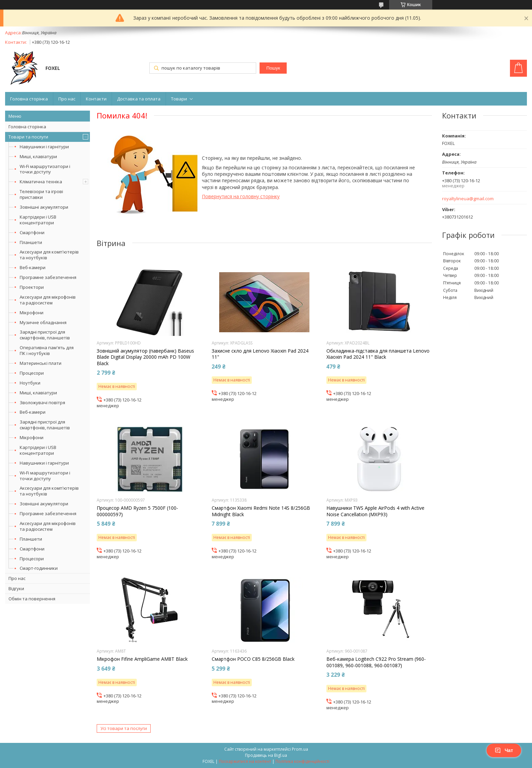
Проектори (32, 287)
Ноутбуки (30, 383)
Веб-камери (33, 267)
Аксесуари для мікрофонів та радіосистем (48, 300)
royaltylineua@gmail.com (468, 199)
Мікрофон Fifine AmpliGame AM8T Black (142, 659)
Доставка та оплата (139, 99)
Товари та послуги (28, 137)
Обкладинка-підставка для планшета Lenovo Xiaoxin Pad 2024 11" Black (378, 354)
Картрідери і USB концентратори (38, 220)
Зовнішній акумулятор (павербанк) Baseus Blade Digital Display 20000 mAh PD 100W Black (145, 357)
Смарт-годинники (39, 568)
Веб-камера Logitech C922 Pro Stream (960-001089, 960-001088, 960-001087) (376, 662)
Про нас (67, 99)
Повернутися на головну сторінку (241, 196)
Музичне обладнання (43, 322)
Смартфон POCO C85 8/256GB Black (253, 659)
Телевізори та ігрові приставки (41, 194)
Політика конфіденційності (302, 761)
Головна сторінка (29, 99)
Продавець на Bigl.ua (266, 755)
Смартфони (32, 232)
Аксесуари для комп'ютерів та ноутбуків (49, 255)
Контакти (96, 99)
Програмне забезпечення (48, 277)
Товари (179, 99)
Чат (504, 750)
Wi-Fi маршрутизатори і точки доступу (45, 169)
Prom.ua (300, 749)
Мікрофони (32, 313)
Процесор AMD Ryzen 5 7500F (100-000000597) (137, 511)
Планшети (31, 242)
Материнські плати (41, 363)
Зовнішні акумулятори (44, 207)
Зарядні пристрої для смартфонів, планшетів (45, 335)
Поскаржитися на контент (245, 761)
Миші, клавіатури (38, 156)
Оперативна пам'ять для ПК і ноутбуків (47, 350)
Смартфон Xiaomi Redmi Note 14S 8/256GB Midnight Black (261, 511)
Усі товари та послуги (124, 728)
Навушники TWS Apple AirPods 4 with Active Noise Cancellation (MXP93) (375, 511)
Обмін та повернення (32, 599)
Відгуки (16, 588)
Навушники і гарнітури (44, 147)
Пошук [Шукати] (273, 68)
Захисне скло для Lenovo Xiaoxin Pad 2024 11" (260, 354)
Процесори (32, 373)
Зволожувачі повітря (42, 402)
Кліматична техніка (41, 182)
